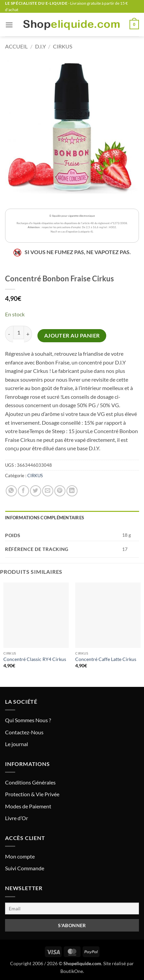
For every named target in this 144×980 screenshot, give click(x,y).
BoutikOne (72, 971)
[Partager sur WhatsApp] (11, 491)
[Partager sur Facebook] (23, 491)
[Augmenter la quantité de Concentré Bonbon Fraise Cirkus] (28, 334)
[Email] (72, 908)
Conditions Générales (30, 782)
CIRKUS (63, 46)
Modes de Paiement (28, 806)
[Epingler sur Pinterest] (60, 491)
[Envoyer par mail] (48, 491)
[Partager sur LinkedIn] (72, 491)
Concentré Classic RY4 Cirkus (35, 659)
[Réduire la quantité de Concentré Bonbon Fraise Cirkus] (9, 334)
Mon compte (20, 856)
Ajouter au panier (72, 336)
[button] (9, 25)
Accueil (16, 46)
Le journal (17, 744)
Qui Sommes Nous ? (28, 720)
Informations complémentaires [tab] (45, 518)
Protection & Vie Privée (32, 794)
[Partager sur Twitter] (36, 491)
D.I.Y (40, 46)
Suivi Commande (25, 868)
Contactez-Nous (24, 732)
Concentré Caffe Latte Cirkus (106, 659)
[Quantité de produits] (19, 332)
